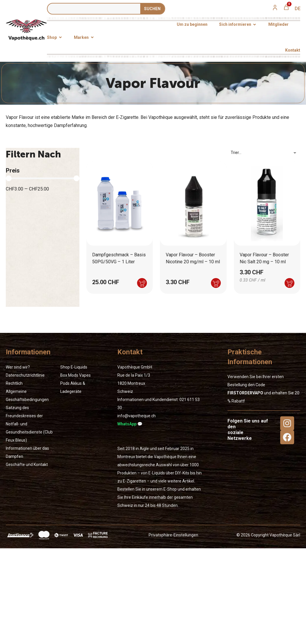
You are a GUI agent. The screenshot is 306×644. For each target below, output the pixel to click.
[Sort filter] (265, 153)
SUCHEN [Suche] (152, 9)
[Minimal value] (43, 178)
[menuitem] (298, 9)
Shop (65, 367)
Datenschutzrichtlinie (25, 375)
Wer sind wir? (18, 367)
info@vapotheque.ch (136, 416)
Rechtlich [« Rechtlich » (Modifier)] (14, 383)
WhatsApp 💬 (130, 424)
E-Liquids (79, 367)
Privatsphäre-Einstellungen (173, 535)
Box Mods (69, 375)
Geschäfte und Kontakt (27, 465)
